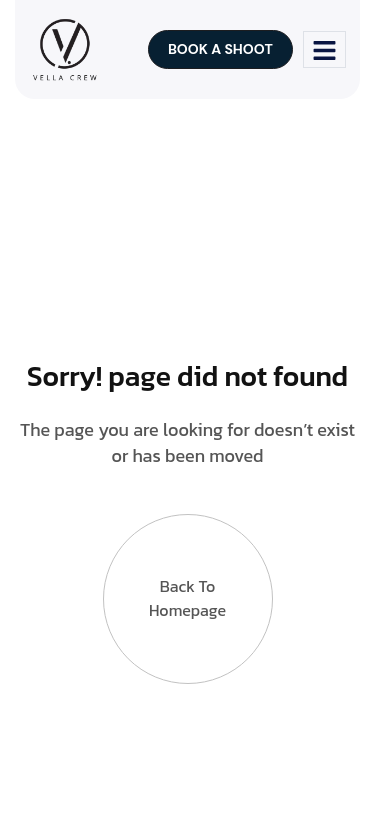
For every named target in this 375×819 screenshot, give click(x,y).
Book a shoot (220, 49)
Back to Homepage (187, 598)
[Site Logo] (64, 48)
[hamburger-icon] (324, 49)
